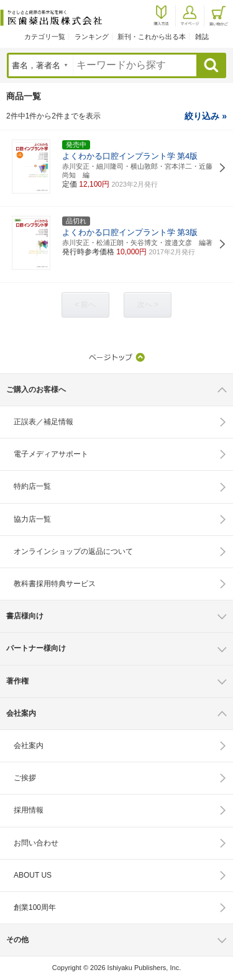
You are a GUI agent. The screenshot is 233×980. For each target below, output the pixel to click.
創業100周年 (35, 907)
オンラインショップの (73, 551)
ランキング (92, 37)
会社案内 (29, 746)
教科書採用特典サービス (55, 584)
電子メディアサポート (51, 454)
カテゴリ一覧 (45, 37)
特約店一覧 (32, 486)
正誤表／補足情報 (43, 422)
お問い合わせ (36, 843)
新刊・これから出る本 (152, 37)
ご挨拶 (25, 778)
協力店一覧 (32, 519)
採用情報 (29, 810)
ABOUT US (33, 875)
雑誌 (202, 37)
